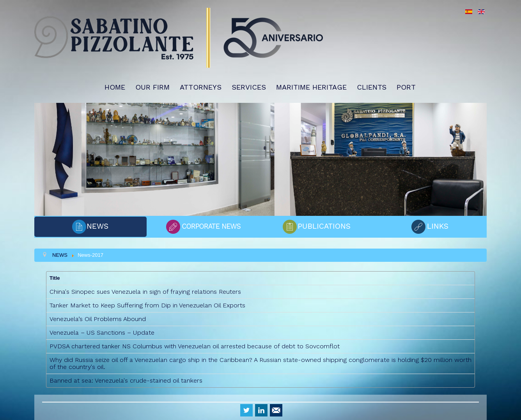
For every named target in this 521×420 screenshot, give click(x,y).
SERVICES (249, 87)
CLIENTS (372, 87)
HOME (115, 87)
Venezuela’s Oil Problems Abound (98, 319)
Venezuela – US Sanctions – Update (102, 333)
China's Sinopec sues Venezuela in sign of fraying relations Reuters (145, 292)
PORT (406, 87)
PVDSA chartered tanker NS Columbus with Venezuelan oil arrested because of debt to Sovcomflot (195, 346)
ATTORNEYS (201, 87)
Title (55, 278)
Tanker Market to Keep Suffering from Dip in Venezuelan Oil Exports (147, 305)
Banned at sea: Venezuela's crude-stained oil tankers (126, 380)
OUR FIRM (152, 87)
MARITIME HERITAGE (311, 87)
